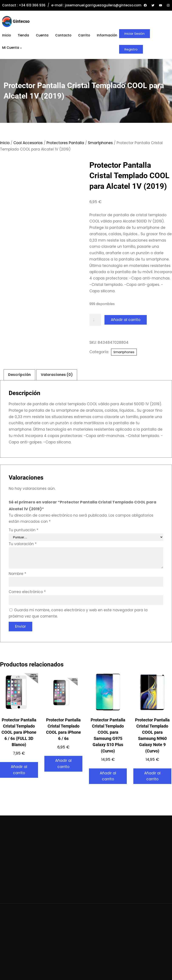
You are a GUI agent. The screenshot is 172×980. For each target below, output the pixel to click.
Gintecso (21, 21)
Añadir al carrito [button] (19, 770)
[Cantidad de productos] (95, 320)
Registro (131, 49)
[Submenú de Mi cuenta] (21, 48)
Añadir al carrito (126, 320)
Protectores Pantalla (65, 143)
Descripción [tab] (19, 375)
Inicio (5, 143)
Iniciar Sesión (135, 34)
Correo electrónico (27, 592)
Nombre (17, 574)
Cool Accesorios (28, 143)
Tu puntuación (23, 530)
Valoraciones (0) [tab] (57, 375)
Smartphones (100, 143)
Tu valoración (23, 544)
